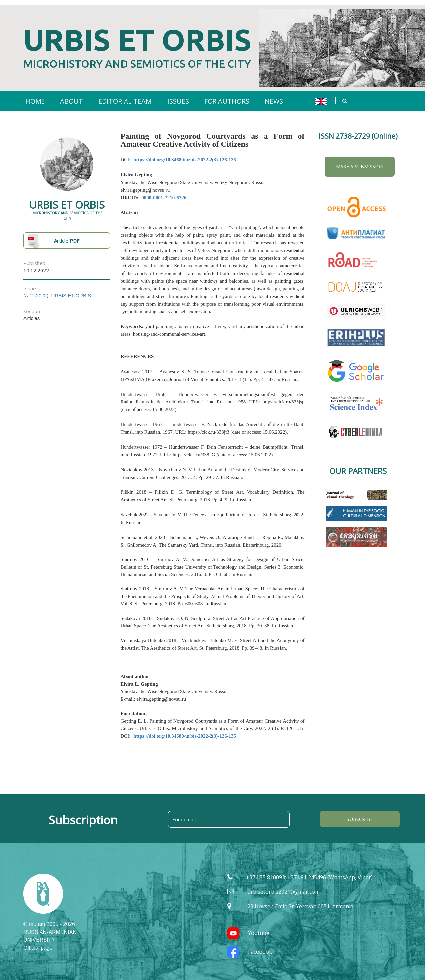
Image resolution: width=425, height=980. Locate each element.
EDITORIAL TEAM (125, 96)
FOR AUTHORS (227, 96)
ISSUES (178, 96)
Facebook (250, 947)
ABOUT (72, 96)
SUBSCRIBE (360, 814)
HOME (35, 96)
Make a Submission (360, 162)
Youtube (248, 928)
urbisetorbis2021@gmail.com (284, 887)
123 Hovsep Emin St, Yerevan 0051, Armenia (299, 901)
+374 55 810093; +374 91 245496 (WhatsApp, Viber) (309, 872)
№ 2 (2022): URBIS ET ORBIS (57, 290)
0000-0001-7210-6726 (164, 193)
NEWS (274, 96)
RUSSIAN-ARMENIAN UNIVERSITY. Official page (50, 935)
